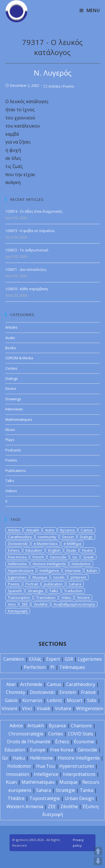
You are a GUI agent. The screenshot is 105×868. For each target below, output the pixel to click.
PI (53, 667)
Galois (11, 700)
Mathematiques (19, 419)
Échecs (62, 742)
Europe (38, 750)
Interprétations (79, 774)
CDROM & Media (19, 358)
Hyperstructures (77, 766)
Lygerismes (90, 659)
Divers (11, 388)
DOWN (98, 861)
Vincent (83, 597)
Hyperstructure (21, 571)
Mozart (75, 700)
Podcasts (13, 450)
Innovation (18, 774)
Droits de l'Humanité (29, 742)
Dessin (68, 537)
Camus (87, 530)
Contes (11, 368)
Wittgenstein (90, 708)
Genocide (58, 557)
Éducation (15, 750)
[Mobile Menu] (90, 10)
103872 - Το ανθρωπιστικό (27, 250)
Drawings (13, 399)
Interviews (14, 409)
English (54, 550)
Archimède (31, 684)
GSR (69, 659)
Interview (73, 571)
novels (59, 577)
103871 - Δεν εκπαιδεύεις (26, 270)
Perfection (35, 667)
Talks (10, 481)
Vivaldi (43, 708)
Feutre (88, 550)
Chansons (81, 726)
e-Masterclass (46, 544)
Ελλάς (35, 659)
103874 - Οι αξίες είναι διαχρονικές (34, 211)
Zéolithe (69, 806)
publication (53, 584)
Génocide (88, 750)
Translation (46, 597)
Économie (84, 742)
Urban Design (79, 798)
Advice (16, 726)
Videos (11, 491)
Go (75, 557)
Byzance (67, 530)
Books (11, 348)
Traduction (73, 591)
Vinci (12, 604)
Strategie (36, 591)
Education (34, 550)
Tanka (87, 790)
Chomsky (16, 692)
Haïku (19, 758)
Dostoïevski (42, 692)
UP (98, 851)
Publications (16, 471)
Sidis (92, 700)
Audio (10, 338)
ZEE (25, 604)
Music (10, 430)
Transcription (19, 597)
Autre (50, 530)
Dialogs (12, 378)
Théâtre (16, 798)
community (47, 537)
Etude (71, 550)
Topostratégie (45, 798)
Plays (10, 440)
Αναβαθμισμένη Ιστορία (74, 604)
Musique (40, 577)
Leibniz (55, 700)
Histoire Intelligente (49, 564)
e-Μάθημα (72, 544)
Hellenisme (17, 564)
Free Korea (17, 557)
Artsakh (33, 530)
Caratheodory (20, 537)
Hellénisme (41, 758)
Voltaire (63, 708)
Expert (53, 659)
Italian (92, 571)
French (38, 557)
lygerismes (17, 577)
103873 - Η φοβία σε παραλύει (30, 231)
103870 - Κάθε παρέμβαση (27, 289)
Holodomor (81, 564)
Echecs (14, 550)
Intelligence (49, 571)
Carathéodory (81, 684)
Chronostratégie (26, 734)
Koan (11, 782)
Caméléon (14, 659)
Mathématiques (38, 782)
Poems (68, 86)
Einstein (68, 692)
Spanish (15, 591)
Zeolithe (41, 604)
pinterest (78, 577)
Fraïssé (88, 692)
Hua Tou (45, 766)
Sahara (75, 584)
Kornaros (32, 700)
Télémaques (72, 667)
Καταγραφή (18, 611)
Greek (88, 557)
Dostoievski (18, 544)
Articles (54, 86)
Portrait (32, 584)
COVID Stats (81, 734)
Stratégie (65, 790)
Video (66, 597)
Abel (11, 684)
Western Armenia (25, 806)
